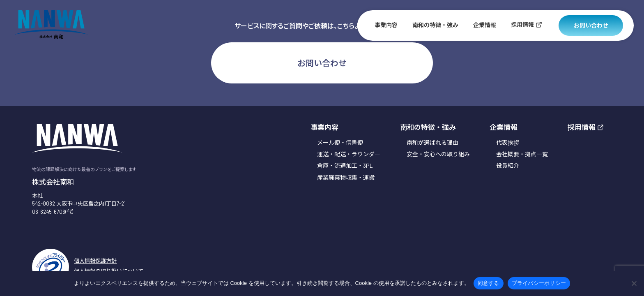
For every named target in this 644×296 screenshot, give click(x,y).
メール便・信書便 (340, 142)
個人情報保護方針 (95, 261)
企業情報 (485, 25)
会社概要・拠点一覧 (522, 154)
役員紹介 (508, 165)
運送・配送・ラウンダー (349, 154)
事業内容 (386, 25)
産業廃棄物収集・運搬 (346, 177)
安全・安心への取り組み (438, 154)
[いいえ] (634, 283)
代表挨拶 (508, 142)
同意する (489, 283)
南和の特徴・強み (435, 25)
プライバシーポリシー (539, 283)
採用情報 (527, 24)
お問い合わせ (591, 25)
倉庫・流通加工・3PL (345, 165)
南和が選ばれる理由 (432, 142)
